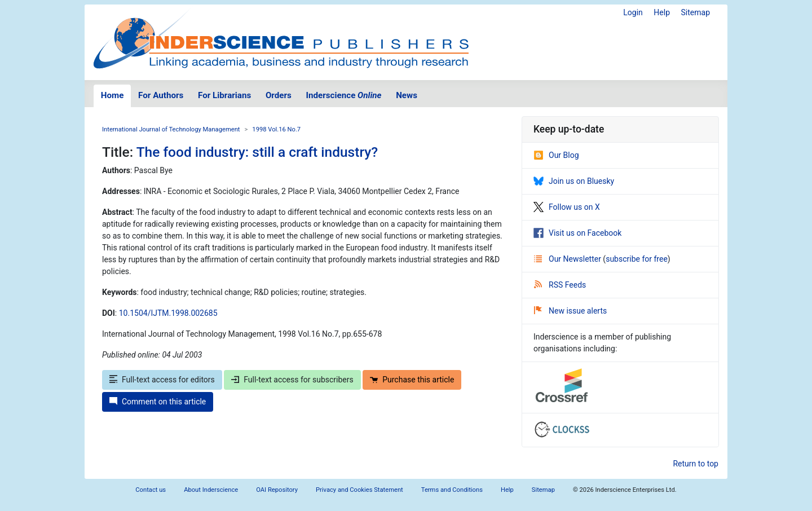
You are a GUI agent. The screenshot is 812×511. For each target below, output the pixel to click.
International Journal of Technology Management (171, 129)
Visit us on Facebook (577, 233)
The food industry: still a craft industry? (257, 152)
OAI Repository (277, 490)
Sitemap (696, 12)
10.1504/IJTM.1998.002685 (168, 313)
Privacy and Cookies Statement (359, 490)
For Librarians (224, 95)
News (407, 95)
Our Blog (556, 155)
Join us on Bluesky (574, 181)
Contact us (151, 490)
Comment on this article (158, 402)
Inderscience (344, 95)
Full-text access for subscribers (292, 380)
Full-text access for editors (162, 380)
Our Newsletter (568, 259)
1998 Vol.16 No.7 (276, 129)
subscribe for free (637, 259)
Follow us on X (567, 207)
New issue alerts (570, 311)
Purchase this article (412, 380)
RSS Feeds (560, 285)
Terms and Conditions (452, 490)
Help (662, 12)
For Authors (161, 95)
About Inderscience (211, 490)
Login (633, 12)
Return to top (696, 464)
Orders (279, 95)
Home (112, 95)
